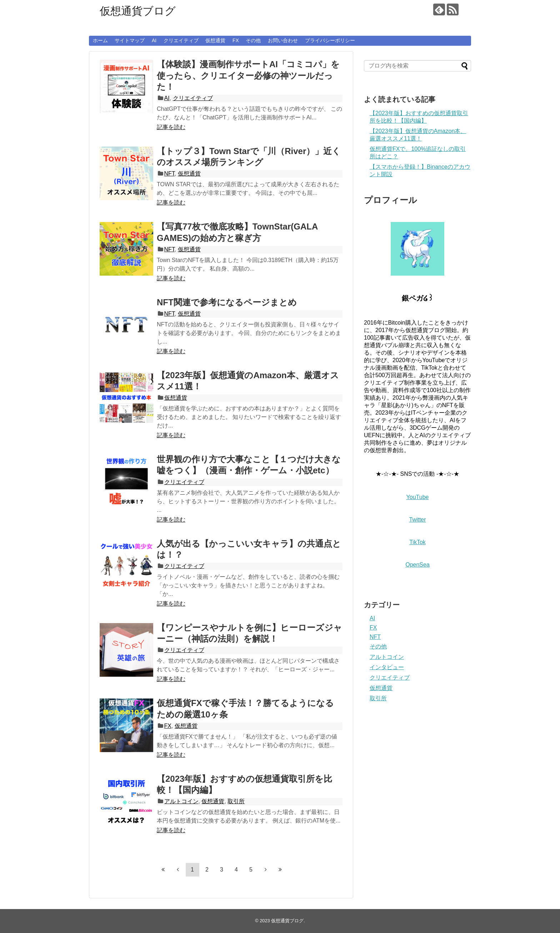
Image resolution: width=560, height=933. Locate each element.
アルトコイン (181, 801)
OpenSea (417, 565)
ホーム (100, 40)
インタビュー (387, 667)
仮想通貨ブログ (138, 11)
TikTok (417, 542)
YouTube (418, 497)
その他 (253, 40)
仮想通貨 (215, 40)
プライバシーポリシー (330, 40)
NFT (169, 174)
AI (154, 40)
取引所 (236, 801)
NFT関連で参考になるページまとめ (227, 302)
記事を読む (171, 127)
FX (236, 40)
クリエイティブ (181, 40)
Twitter (417, 520)
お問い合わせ (283, 40)
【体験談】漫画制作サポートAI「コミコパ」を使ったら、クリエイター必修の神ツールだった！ (248, 75)
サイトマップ (130, 40)
